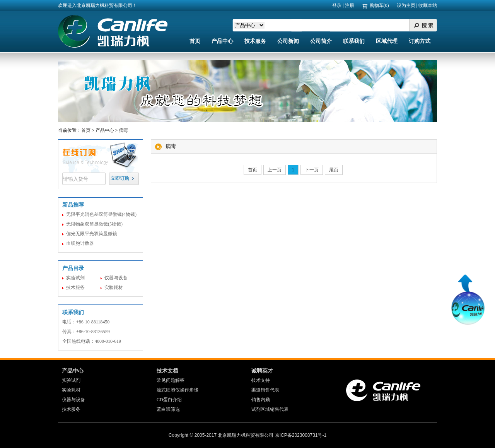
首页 (195, 41)
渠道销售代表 (265, 390)
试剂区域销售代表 (270, 409)
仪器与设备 (116, 278)
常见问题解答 (171, 380)
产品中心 (222, 41)
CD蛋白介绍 (169, 400)
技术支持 (261, 380)
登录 (337, 5)
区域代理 (387, 41)
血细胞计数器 (80, 243)
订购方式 (420, 41)
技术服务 (255, 41)
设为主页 (406, 5)
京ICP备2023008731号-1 (301, 435)
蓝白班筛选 (168, 409)
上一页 (275, 170)
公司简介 (321, 41)
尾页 (334, 170)
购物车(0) (379, 5)
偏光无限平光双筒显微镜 (92, 234)
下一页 (312, 170)
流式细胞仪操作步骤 (178, 390)
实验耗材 (114, 287)
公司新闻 (288, 41)
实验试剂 (75, 278)
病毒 (124, 130)
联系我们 (354, 41)
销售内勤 (261, 400)
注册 (350, 5)
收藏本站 (428, 5)
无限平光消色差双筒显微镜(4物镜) (101, 214)
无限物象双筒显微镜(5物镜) (94, 224)
